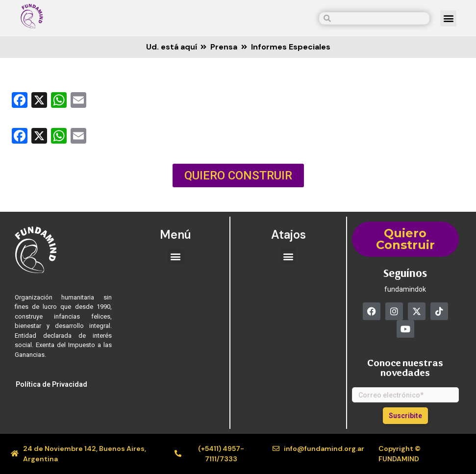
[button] (448, 18)
